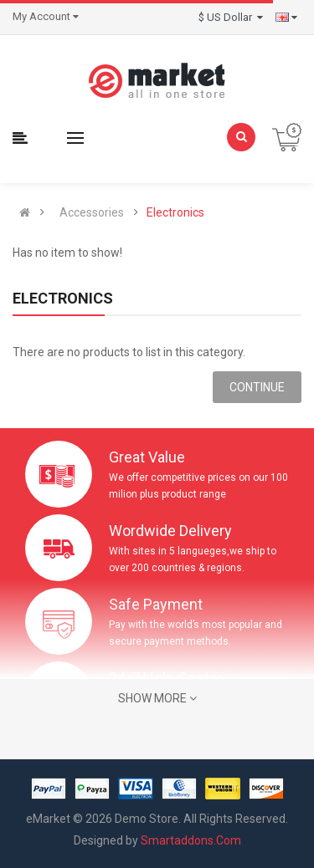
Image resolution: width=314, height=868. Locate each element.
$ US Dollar (231, 17)
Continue (257, 387)
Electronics (175, 212)
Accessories (92, 212)
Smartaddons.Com (191, 840)
